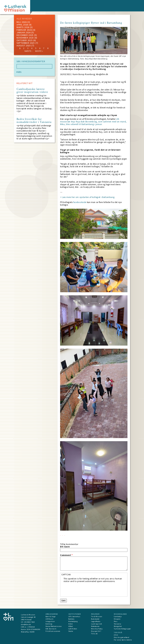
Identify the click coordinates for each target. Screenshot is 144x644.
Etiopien (117, 619)
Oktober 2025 (24, 40)
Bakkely (71, 619)
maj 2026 (22, 22)
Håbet (71, 626)
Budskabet (95, 619)
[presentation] (88, 589)
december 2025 (25, 35)
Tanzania (117, 624)
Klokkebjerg (73, 621)
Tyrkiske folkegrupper (122, 629)
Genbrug (49, 624)
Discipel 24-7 (96, 631)
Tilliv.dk (94, 634)
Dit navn (65, 547)
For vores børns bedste (123, 640)
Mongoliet (118, 626)
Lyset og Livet (97, 624)
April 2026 (22, 25)
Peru (116, 621)
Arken (71, 624)
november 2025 (25, 38)
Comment (66, 555)
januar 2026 (24, 32)
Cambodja (118, 617)
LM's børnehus (74, 617)
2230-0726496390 (34, 629)
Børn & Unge (50, 617)
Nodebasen (95, 626)
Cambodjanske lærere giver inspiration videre (32, 91)
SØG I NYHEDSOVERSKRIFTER (31, 62)
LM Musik (49, 619)
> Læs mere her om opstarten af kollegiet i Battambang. (88, 197)
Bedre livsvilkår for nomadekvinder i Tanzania (34, 121)
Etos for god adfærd (121, 637)
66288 (32, 632)
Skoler (71, 631)
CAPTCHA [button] (66, 575)
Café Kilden (73, 629)
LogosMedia (96, 621)
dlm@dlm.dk (26, 625)
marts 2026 (23, 27)
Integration (50, 621)
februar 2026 (24, 30)
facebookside (80, 202)
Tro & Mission (97, 617)
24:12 (116, 635)
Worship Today (97, 629)
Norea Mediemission (54, 626)
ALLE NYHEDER (24, 19)
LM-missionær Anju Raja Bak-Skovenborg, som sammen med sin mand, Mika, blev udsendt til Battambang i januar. (93, 122)
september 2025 (26, 43)
